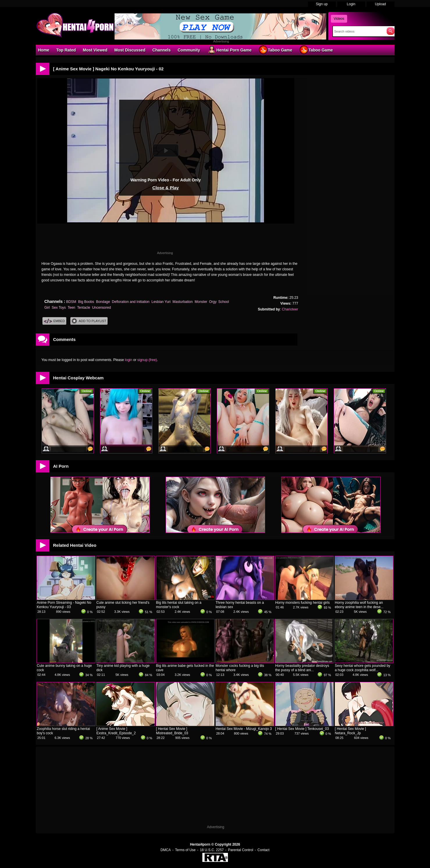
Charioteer (290, 309)
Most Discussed (130, 50)
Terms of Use (185, 850)
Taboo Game (275, 50)
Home (44, 50)
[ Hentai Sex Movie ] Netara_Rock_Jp (350, 731)
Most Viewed (95, 50)
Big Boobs (86, 302)
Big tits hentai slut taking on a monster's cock (179, 605)
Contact (264, 850)
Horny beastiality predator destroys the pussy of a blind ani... (302, 668)
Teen (72, 308)
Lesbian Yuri (161, 302)
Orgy (213, 302)
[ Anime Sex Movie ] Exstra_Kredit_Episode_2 (116, 731)
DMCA (166, 850)
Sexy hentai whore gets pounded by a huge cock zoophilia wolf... (363, 668)
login (129, 360)
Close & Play (166, 188)
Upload (380, 4)
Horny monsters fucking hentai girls (303, 603)
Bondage (103, 302)
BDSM (71, 302)
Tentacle (84, 308)
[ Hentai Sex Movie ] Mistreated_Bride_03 (172, 731)
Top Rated (66, 50)
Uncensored (102, 308)
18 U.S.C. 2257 (212, 850)
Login (351, 4)
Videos (339, 19)
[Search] (358, 31)
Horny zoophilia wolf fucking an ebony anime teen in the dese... (359, 605)
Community (189, 50)
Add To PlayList (89, 321)
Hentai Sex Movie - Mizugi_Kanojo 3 (244, 729)
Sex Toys (59, 308)
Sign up (322, 4)
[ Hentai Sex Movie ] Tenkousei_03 (302, 729)
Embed (54, 321)
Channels (162, 50)
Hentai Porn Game (229, 50)
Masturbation (182, 302)
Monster (201, 302)
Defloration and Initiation (131, 302)
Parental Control (241, 850)
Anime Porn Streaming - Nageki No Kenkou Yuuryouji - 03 (64, 605)
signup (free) (147, 360)
